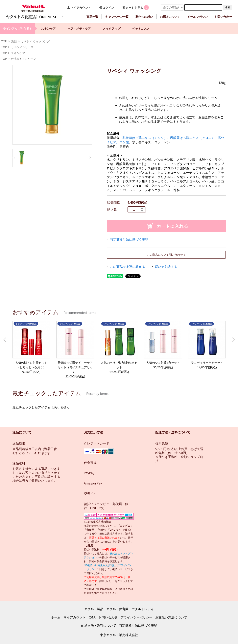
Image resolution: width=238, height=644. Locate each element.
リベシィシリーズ (22, 47)
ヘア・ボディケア (79, 28)
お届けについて (170, 17)
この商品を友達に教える (128, 267)
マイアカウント (81, 8)
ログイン (108, 8)
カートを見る (134, 8)
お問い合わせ (223, 17)
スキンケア (48, 28)
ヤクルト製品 (94, 609)
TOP (4, 41)
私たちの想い (144, 17)
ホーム (56, 617)
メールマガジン (197, 17)
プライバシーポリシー (136, 617)
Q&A (92, 617)
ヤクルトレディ (143, 609)
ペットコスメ (141, 28)
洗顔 (14, 41)
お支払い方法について (171, 617)
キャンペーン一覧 (117, 17)
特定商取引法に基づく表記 (129, 239)
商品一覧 (92, 17)
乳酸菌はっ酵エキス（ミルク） (145, 138)
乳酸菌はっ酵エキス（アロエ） (192, 138)
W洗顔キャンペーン (24, 59)
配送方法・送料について (99, 625)
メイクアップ (111, 28)
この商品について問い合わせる (166, 255)
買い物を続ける (166, 267)
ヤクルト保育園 (117, 609)
